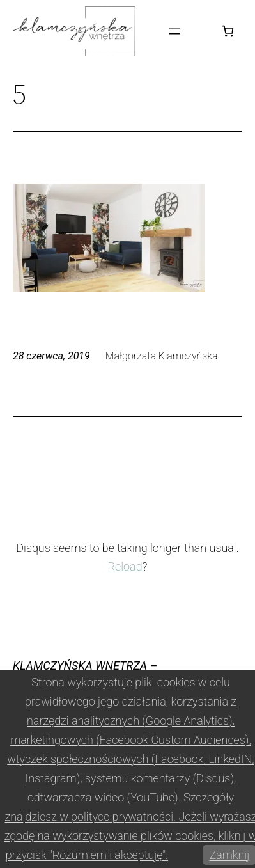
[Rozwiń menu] (174, 31)
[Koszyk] (228, 31)
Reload (125, 566)
